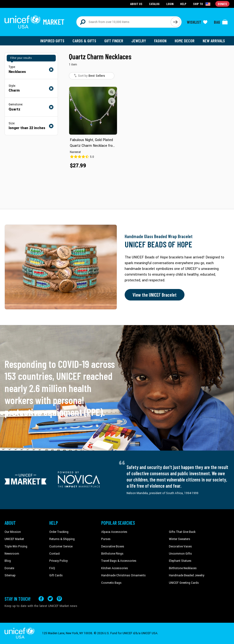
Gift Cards (56, 575)
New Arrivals (214, 41)
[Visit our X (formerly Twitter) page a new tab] (50, 599)
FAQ (52, 568)
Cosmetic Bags (111, 583)
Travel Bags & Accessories (119, 561)
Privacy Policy (58, 561)
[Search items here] (124, 22)
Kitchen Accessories (115, 568)
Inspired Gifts (52, 41)
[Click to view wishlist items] (197, 22)
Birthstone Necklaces (183, 568)
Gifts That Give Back (182, 532)
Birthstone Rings (112, 554)
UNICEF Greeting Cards (184, 583)
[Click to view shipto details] (202, 4)
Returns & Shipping (62, 539)
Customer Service (61, 546)
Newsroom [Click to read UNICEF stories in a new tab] (12, 554)
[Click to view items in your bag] (221, 22)
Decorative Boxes (113, 546)
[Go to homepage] (34, 22)
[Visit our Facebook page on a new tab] (41, 599)
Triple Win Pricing (16, 546)
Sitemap (10, 575)
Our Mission (13, 532)
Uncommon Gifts (180, 554)
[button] (112, 92)
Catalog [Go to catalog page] (154, 4)
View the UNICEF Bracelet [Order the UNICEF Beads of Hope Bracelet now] (155, 295)
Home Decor (185, 41)
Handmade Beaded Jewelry (187, 575)
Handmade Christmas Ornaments (123, 575)
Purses (106, 539)
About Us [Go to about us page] (136, 4)
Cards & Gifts (84, 41)
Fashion (160, 41)
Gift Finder (114, 41)
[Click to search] (175, 22)
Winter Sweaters (180, 539)
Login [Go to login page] (170, 4)
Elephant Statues (180, 561)
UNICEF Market (14, 539)
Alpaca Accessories (114, 532)
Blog (8, 561)
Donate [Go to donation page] (222, 4)
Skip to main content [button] (117, 0)
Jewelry (139, 41)
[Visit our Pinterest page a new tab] (59, 599)
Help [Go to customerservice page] (183, 4)
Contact (55, 554)
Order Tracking (59, 532)
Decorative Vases (180, 546)
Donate (9, 568)
